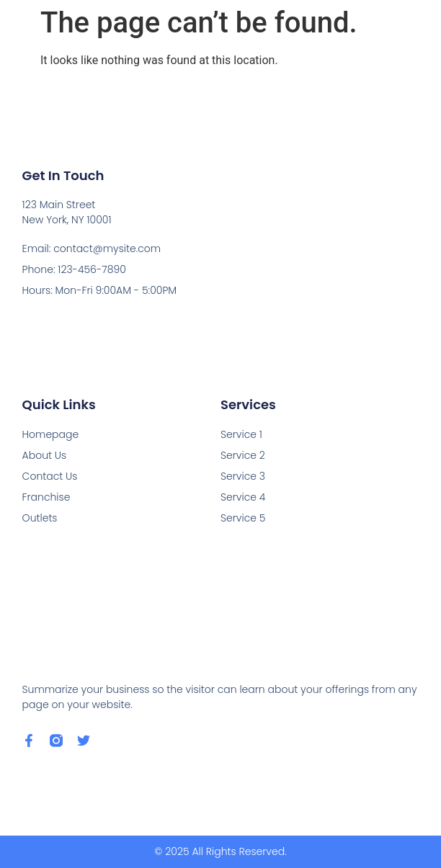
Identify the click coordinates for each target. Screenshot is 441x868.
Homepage (51, 434)
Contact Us (50, 476)
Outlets (40, 518)
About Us (45, 455)
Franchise (46, 497)
